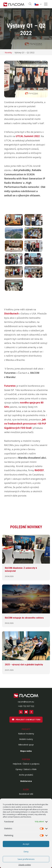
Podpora (26, 759)
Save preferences (26, 859)
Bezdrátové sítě (26, 794)
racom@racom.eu (26, 702)
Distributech (11, 314)
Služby (26, 790)
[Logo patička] (26, 696)
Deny (26, 851)
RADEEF (39, 470)
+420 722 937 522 (26, 706)
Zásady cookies (25, 865)
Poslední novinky (26, 527)
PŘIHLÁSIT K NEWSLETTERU (26, 719)
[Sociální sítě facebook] (31, 712)
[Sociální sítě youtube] (26, 712)
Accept (26, 844)
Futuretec (10, 386)
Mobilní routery (26, 739)
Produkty (26, 729)
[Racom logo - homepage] (14, 4)
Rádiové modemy (26, 734)
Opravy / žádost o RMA (26, 769)
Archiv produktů (26, 775)
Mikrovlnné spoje (26, 745)
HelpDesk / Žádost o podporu (26, 764)
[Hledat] (30, 4)
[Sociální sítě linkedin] (21, 712)
